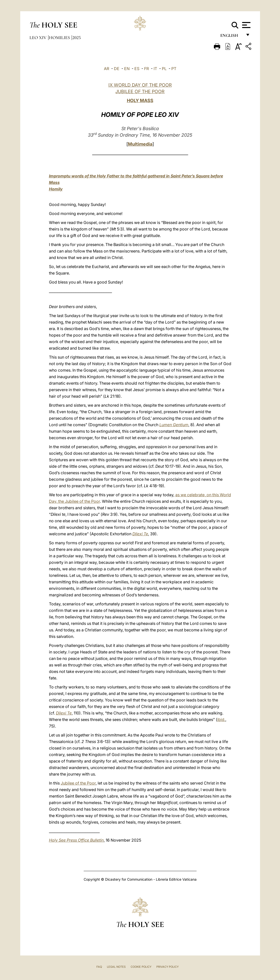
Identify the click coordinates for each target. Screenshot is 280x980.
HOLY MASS (140, 100)
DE (117, 69)
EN (127, 69)
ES (137, 69)
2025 (77, 38)
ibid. (221, 719)
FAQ (99, 967)
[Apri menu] (246, 25)
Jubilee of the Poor (78, 783)
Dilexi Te (140, 534)
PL (164, 69)
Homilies (60, 38)
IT (155, 69)
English (231, 37)
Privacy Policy (167, 967)
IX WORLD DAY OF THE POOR (140, 85)
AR (107, 69)
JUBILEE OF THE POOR (140, 91)
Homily (56, 189)
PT (174, 69)
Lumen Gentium (174, 425)
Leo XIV (38, 38)
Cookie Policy (141, 967)
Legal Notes (116, 967)
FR (146, 69)
